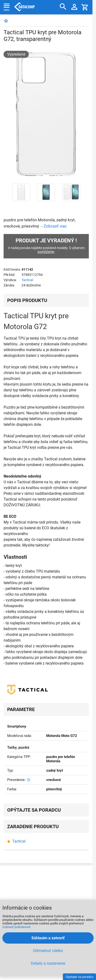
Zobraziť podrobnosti (16, 927)
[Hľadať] (63, 7)
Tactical (27, 280)
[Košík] (85, 7)
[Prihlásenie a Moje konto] (74, 7)
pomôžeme (46, 252)
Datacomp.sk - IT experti (25, 7)
